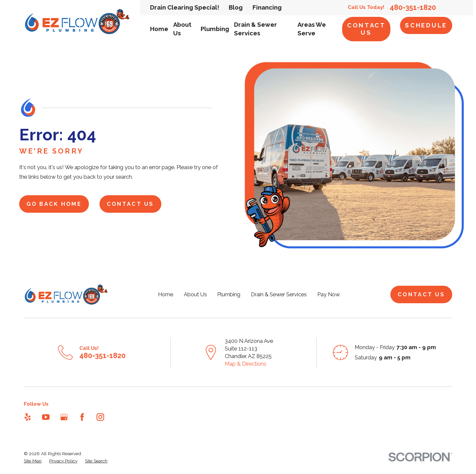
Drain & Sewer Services (279, 294)
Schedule (426, 25)
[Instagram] (100, 417)
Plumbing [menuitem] (215, 29)
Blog (236, 7)
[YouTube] (46, 417)
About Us (195, 294)
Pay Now (329, 294)
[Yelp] (28, 417)
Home (166, 294)
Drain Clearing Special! (185, 7)
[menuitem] (33, 461)
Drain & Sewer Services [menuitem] (256, 29)
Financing (267, 7)
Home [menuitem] (159, 29)
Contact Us (366, 29)
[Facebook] (82, 417)
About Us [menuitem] (182, 29)
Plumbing (229, 294)
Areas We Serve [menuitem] (312, 29)
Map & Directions (246, 364)
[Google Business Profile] (64, 417)
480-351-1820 (413, 8)
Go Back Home (54, 204)
